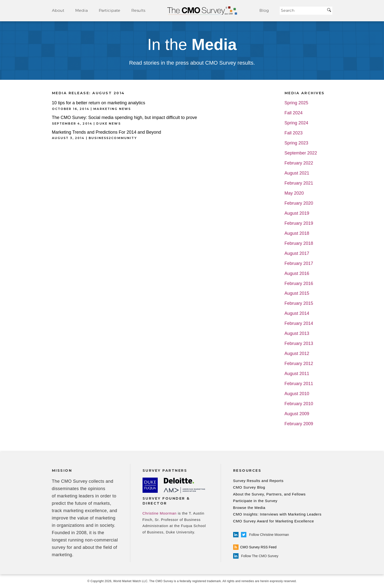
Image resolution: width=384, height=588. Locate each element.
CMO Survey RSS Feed (255, 547)
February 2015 (299, 303)
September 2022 (301, 153)
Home (202, 11)
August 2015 (297, 293)
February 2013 (299, 344)
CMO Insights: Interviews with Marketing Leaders (277, 514)
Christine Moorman (160, 513)
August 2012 (297, 354)
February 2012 (299, 364)
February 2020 (299, 203)
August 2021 (297, 173)
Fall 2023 (294, 133)
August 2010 (297, 394)
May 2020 (294, 193)
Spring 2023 (296, 143)
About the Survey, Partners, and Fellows (270, 494)
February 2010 (299, 404)
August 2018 (297, 233)
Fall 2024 (294, 113)
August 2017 (297, 253)
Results (138, 10)
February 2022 (299, 163)
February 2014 (299, 323)
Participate (109, 10)
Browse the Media (249, 508)
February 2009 (299, 424)
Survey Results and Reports (258, 481)
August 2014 (297, 313)
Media (81, 10)
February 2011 (299, 384)
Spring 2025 (296, 103)
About (58, 10)
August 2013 (297, 334)
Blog (264, 10)
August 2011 (297, 374)
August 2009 (297, 414)
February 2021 (299, 183)
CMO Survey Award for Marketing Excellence (274, 521)
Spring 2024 (296, 123)
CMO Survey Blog (249, 487)
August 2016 (297, 274)
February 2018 (299, 243)
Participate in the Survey (255, 501)
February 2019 (299, 223)
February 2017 (299, 264)
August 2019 (297, 213)
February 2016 (299, 284)
